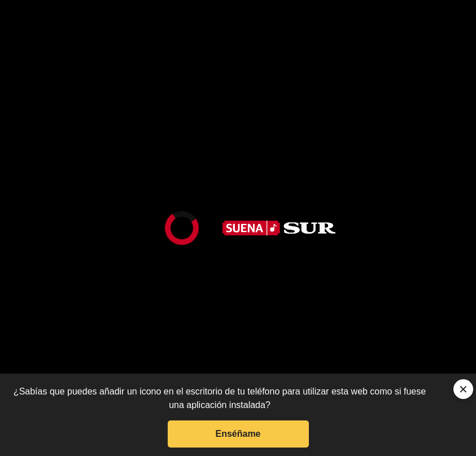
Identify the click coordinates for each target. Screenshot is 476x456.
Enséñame (238, 434)
